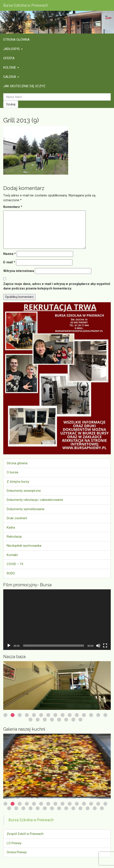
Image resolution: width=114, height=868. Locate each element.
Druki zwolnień (17, 518)
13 (91, 715)
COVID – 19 (15, 564)
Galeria (11, 77)
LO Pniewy (14, 843)
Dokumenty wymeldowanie (26, 509)
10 (70, 715)
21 (66, 720)
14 (98, 715)
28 (95, 808)
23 (80, 720)
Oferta (9, 58)
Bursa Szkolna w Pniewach (31, 820)
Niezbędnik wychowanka (24, 546)
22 (73, 720)
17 (38, 720)
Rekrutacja (14, 537)
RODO (11, 573)
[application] (57, 620)
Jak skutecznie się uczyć (24, 86)
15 (105, 715)
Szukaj (11, 104)
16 (31, 720)
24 (66, 808)
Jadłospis (13, 49)
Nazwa (10, 254)
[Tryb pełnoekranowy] (105, 646)
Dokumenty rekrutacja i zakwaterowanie (35, 500)
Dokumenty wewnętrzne (24, 491)
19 (52, 720)
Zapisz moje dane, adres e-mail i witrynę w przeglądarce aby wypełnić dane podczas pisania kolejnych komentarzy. (57, 286)
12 (84, 715)
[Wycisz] (98, 646)
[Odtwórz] (9, 646)
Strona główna (16, 40)
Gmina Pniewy (17, 852)
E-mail (9, 262)
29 (102, 808)
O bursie (13, 472)
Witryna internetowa (19, 271)
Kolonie (11, 68)
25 (73, 808)
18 (45, 720)
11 (77, 715)
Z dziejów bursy (18, 482)
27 (88, 808)
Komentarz (13, 207)
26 (80, 808)
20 (59, 720)
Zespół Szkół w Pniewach (25, 834)
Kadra (11, 527)
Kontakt (12, 555)
